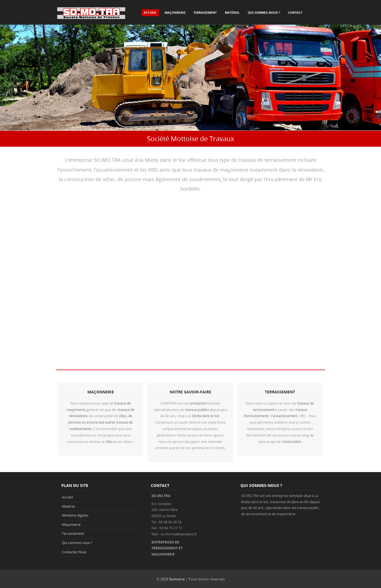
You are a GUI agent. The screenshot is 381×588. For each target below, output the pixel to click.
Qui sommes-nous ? (264, 12)
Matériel (232, 12)
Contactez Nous (74, 552)
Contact (295, 12)
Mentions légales (75, 515)
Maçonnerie (175, 12)
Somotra (177, 579)
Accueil (150, 12)
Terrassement (205, 12)
